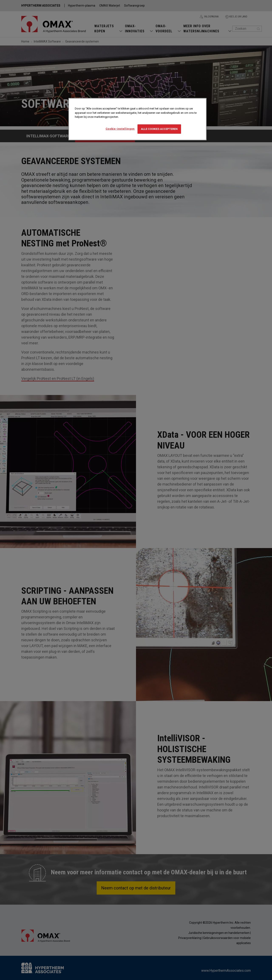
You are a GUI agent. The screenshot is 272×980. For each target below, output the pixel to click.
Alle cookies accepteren (159, 129)
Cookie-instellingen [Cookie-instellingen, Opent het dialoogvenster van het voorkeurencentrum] (120, 129)
